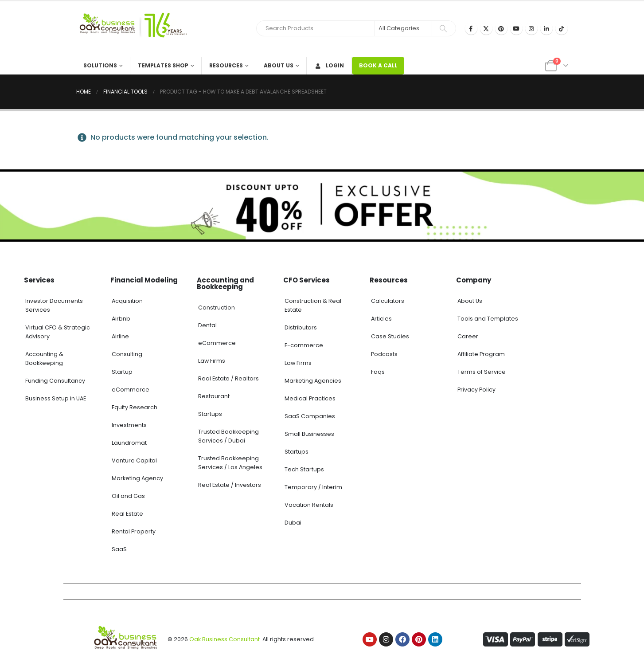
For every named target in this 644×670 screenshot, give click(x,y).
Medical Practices (310, 398)
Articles (381, 319)
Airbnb (121, 319)
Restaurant (214, 396)
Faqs (378, 372)
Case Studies (390, 336)
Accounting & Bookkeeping (44, 359)
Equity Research (135, 407)
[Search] (443, 28)
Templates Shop (163, 65)
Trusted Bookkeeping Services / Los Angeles (230, 463)
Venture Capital (134, 460)
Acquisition (127, 301)
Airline (120, 336)
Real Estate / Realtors (228, 378)
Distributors (301, 327)
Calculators (388, 301)
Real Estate (127, 514)
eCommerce (131, 390)
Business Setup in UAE (56, 398)
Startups (210, 414)
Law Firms (212, 361)
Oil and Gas (128, 496)
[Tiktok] (562, 28)
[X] (486, 28)
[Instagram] (531, 28)
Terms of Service (482, 372)
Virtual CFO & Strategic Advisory (58, 332)
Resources (226, 65)
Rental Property (134, 531)
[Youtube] (516, 28)
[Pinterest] (501, 28)
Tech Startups (304, 469)
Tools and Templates (488, 319)
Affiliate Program (481, 354)
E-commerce (304, 345)
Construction (217, 308)
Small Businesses (309, 434)
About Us (279, 65)
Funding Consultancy (55, 381)
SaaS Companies (310, 416)
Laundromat (129, 443)
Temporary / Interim (313, 487)
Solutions (100, 65)
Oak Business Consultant (224, 639)
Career (468, 336)
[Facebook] (471, 28)
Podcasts (384, 354)
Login (329, 65)
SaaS (119, 549)
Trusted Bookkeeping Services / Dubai (228, 436)
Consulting (127, 354)
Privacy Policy (476, 390)
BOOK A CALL (378, 65)
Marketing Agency (137, 478)
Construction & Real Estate (313, 305)
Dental (207, 325)
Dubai (293, 523)
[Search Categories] (403, 28)
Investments (129, 425)
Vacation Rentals (309, 505)
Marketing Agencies (313, 381)
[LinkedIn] (546, 28)
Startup (122, 372)
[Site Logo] (132, 29)
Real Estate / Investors (230, 485)
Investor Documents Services (54, 305)
